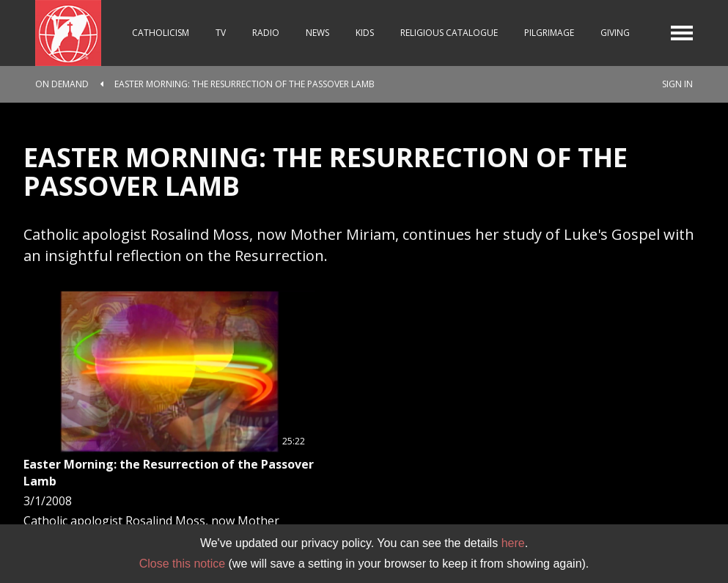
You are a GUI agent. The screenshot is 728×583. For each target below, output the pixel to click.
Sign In (677, 84)
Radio (266, 33)
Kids (365, 33)
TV (221, 33)
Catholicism (161, 33)
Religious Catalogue (449, 33)
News (317, 33)
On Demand (62, 84)
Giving (615, 33)
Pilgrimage (549, 33)
